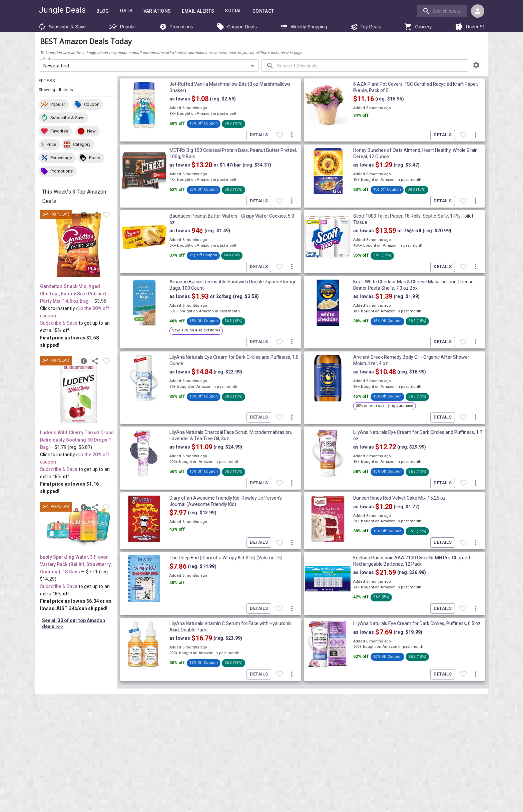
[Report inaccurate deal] (84, 215)
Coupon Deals (237, 27)
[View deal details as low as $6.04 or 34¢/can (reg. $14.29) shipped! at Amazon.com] (78, 527)
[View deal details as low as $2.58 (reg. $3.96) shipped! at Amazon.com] (78, 245)
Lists (126, 11)
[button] (54, 104)
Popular (122, 27)
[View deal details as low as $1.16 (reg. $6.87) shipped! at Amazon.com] (78, 391)
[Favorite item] (106, 215)
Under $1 (470, 27)
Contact (263, 11)
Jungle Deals (62, 10)
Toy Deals (366, 27)
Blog (103, 11)
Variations (157, 11)
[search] (442, 11)
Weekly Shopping (304, 27)
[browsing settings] (476, 65)
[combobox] (443, 11)
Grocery (418, 27)
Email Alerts (198, 11)
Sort (47, 59)
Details (259, 135)
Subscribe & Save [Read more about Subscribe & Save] (59, 323)
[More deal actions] (292, 135)
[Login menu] (478, 11)
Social (233, 11)
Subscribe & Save (62, 27)
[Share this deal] (95, 215)
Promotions (176, 27)
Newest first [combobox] (57, 66)
